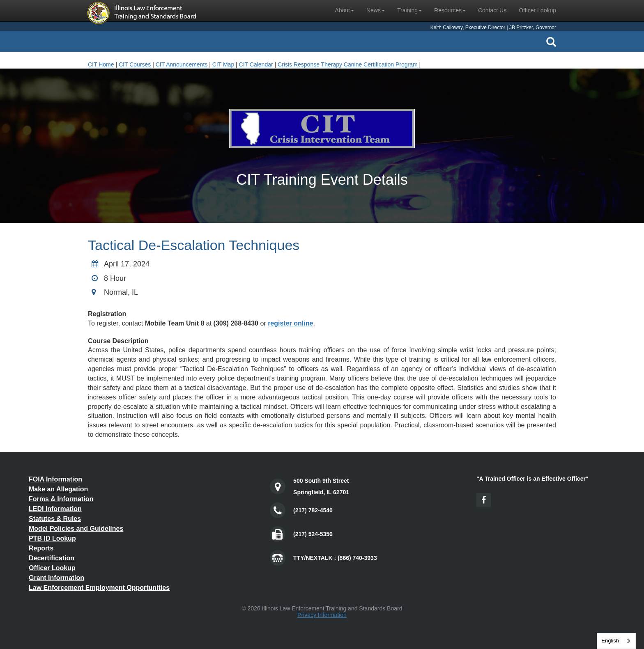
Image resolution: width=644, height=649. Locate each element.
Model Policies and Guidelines (76, 529)
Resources (450, 10)
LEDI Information (55, 509)
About (344, 10)
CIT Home (101, 64)
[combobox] (616, 641)
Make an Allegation (58, 489)
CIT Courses (135, 64)
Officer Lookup (537, 10)
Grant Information (56, 578)
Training (409, 10)
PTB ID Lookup (52, 538)
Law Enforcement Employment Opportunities (99, 588)
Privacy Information (322, 615)
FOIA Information (55, 479)
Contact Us (492, 10)
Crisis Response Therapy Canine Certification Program (348, 64)
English (610, 641)
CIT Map (223, 64)
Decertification (52, 558)
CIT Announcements (182, 64)
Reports (41, 548)
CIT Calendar (256, 64)
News (376, 10)
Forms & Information (61, 499)
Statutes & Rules (55, 519)
